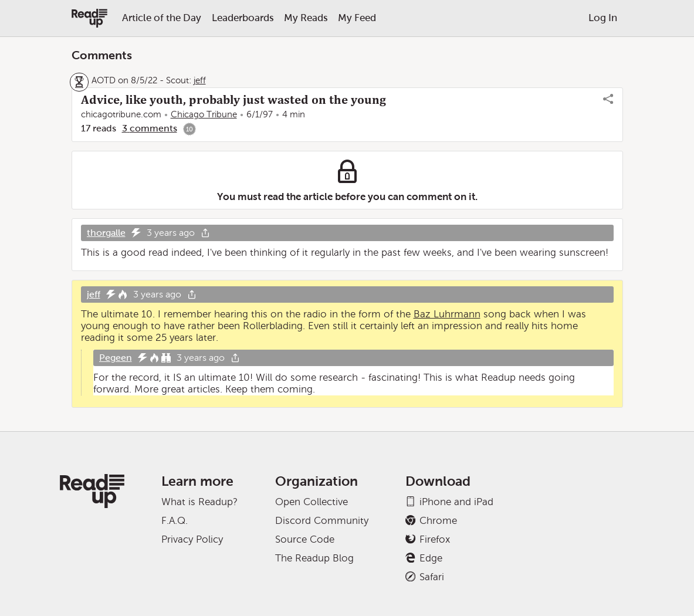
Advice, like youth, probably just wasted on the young (233, 100)
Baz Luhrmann (447, 314)
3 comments (150, 128)
